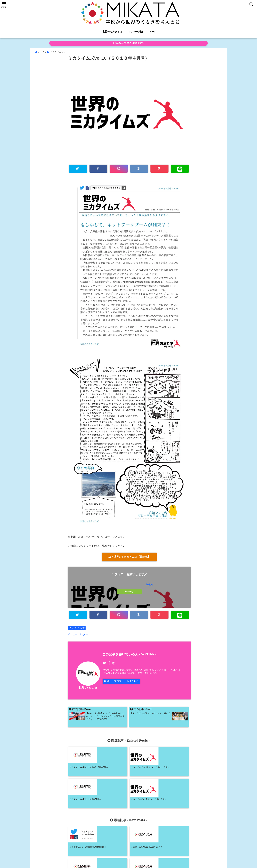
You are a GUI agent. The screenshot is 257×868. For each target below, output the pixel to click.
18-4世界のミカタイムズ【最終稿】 (129, 557)
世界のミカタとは (112, 32)
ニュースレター (79, 635)
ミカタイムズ (77, 629)
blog (153, 32)
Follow (149, 585)
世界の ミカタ (88, 688)
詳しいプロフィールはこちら (122, 682)
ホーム (110, 853)
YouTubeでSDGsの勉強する (128, 43)
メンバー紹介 (136, 32)
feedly (129, 592)
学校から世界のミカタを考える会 (122, 863)
